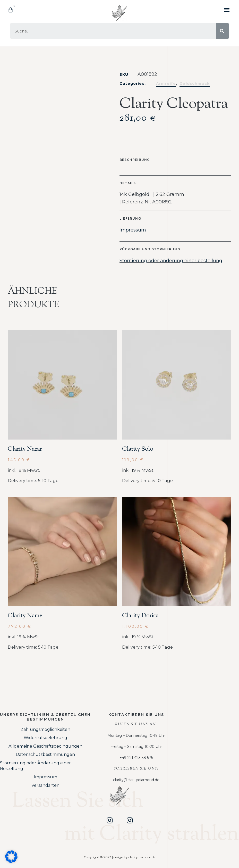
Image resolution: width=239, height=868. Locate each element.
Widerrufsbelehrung (45, 738)
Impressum (133, 230)
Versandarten (45, 785)
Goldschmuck (195, 84)
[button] (227, 10)
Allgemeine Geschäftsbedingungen (45, 746)
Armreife (166, 84)
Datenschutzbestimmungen (45, 754)
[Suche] (222, 31)
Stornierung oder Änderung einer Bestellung (35, 766)
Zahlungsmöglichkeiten (45, 729)
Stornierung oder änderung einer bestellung (171, 261)
